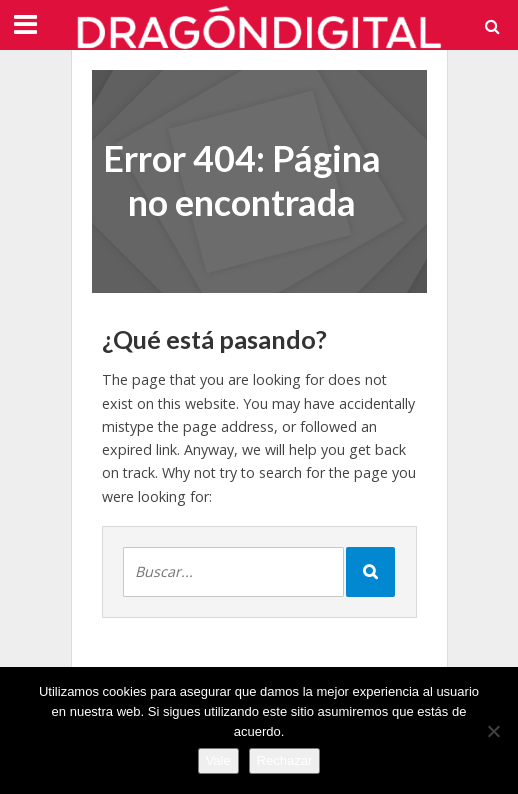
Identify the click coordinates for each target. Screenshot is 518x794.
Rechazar (285, 760)
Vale (218, 760)
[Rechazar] (493, 731)
